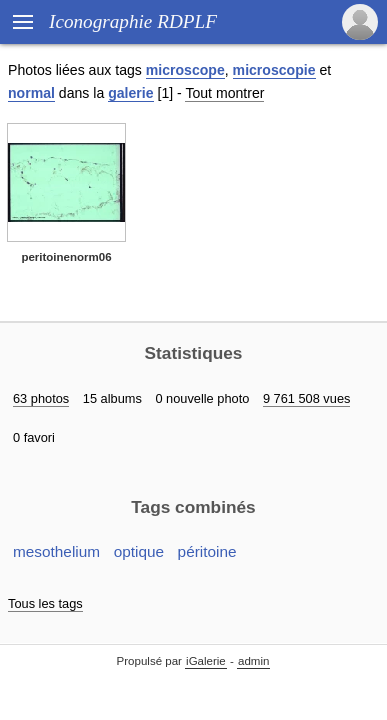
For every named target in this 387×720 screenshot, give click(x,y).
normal (31, 93)
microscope (185, 70)
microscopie (274, 70)
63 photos (41, 398)
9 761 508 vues (307, 398)
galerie (130, 93)
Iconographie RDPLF (133, 21)
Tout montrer (224, 93)
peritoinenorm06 (66, 257)
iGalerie (206, 661)
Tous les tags (45, 603)
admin (253, 661)
